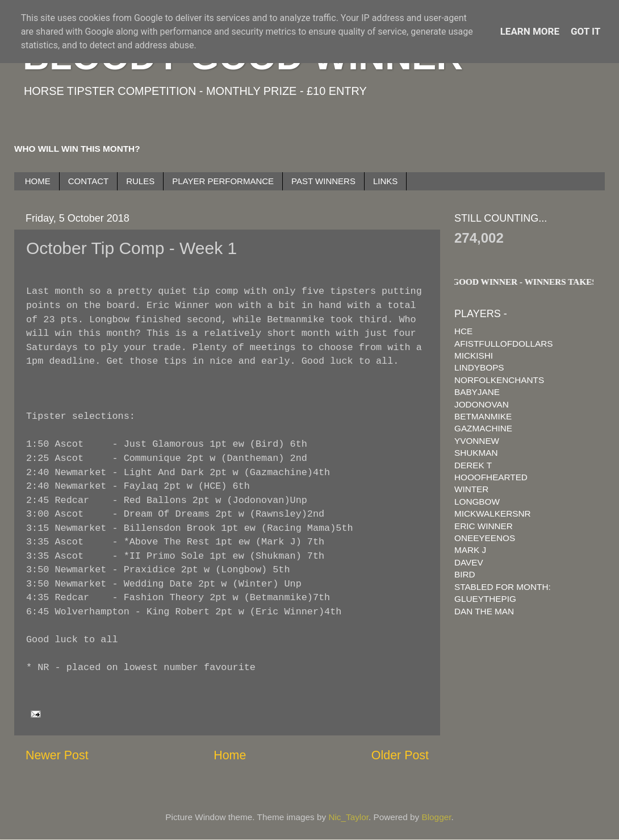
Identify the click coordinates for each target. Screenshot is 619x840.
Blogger (437, 817)
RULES (140, 181)
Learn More (530, 31)
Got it (585, 31)
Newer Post (57, 755)
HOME (38, 181)
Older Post (400, 755)
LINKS (385, 181)
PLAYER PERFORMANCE (223, 181)
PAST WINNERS (323, 181)
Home (230, 755)
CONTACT (88, 181)
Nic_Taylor (348, 817)
